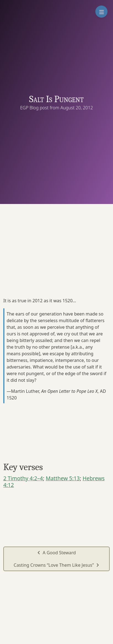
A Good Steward (57, 553)
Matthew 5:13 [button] (63, 478)
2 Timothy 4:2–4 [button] (23, 478)
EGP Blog (30, 108)
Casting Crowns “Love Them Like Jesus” (57, 565)
